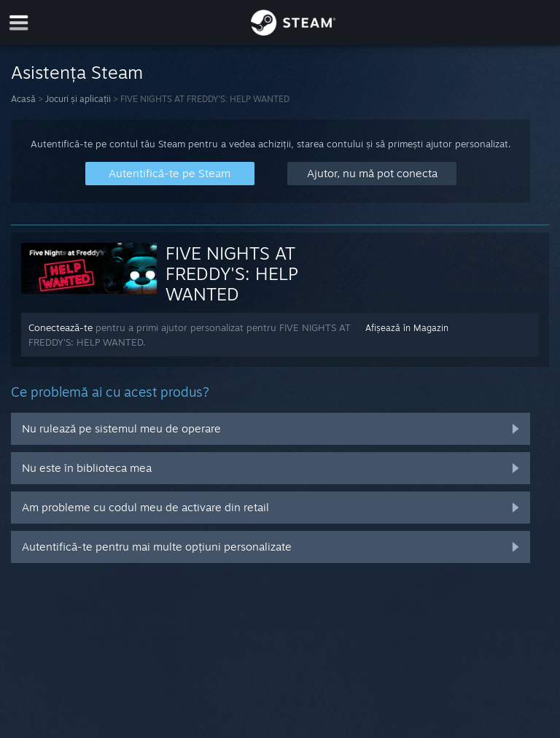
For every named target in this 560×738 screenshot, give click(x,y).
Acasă (23, 99)
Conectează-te (61, 327)
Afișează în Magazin (407, 328)
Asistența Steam (77, 72)
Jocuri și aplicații (78, 99)
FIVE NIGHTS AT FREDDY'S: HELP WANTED (232, 273)
